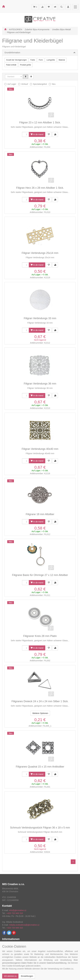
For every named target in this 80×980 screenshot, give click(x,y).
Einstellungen (27, 976)
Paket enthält (11, 65)
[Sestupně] (31, 77)
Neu (54, 84)
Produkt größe (26, 65)
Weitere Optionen (40, 713)
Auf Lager (12, 84)
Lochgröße (51, 60)
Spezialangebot (40, 84)
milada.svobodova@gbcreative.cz (24, 925)
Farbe (33, 60)
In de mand (37, 134)
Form (41, 60)
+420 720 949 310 (15, 913)
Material (62, 60)
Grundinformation (12, 53)
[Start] (5, 29)
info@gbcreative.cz (18, 910)
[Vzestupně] (26, 77)
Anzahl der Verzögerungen (16, 60)
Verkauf (25, 84)
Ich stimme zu (10, 976)
